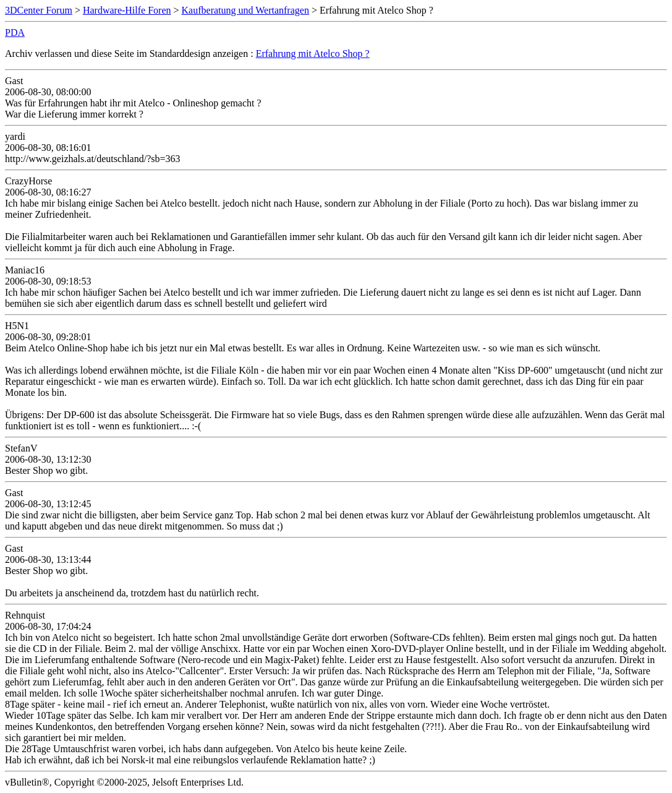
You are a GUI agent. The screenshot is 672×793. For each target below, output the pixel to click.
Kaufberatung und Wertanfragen (245, 10)
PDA (15, 32)
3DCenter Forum (39, 10)
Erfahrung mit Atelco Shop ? (313, 54)
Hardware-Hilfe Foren (127, 10)
